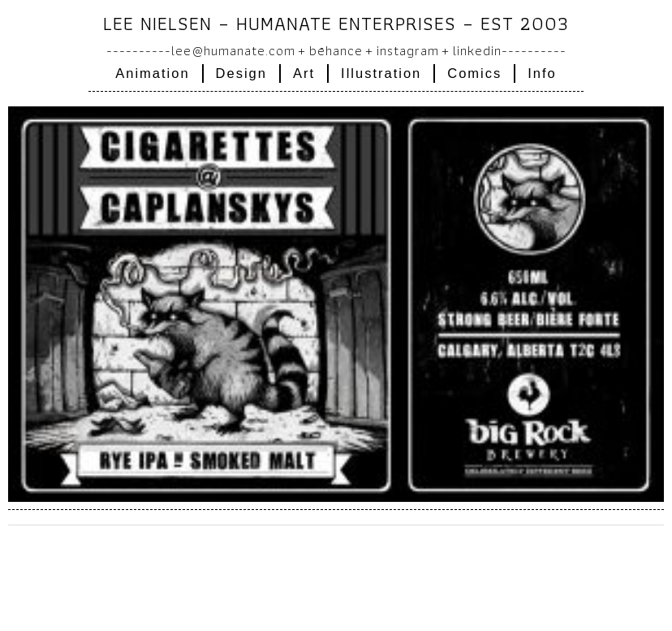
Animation (152, 73)
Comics (474, 73)
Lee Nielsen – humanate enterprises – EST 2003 (336, 23)
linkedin (477, 50)
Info (542, 73)
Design (241, 73)
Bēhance (336, 50)
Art (304, 73)
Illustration (381, 73)
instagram (408, 50)
